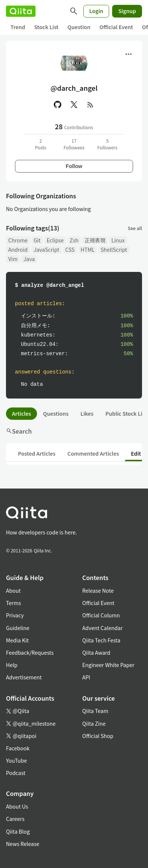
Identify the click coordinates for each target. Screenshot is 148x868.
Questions (56, 413)
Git (37, 240)
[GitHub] (58, 105)
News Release (23, 844)
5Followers (107, 144)
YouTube (16, 760)
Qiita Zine (94, 723)
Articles (21, 413)
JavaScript (47, 249)
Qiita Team (95, 711)
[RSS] (90, 105)
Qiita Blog (18, 831)
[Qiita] (21, 11)
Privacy (15, 615)
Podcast (16, 773)
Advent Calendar (102, 628)
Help (12, 665)
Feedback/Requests (30, 652)
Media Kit (17, 640)
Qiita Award (96, 652)
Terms (13, 603)
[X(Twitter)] (74, 105)
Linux (118, 240)
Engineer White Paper (108, 665)
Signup (127, 11)
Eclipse (55, 240)
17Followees (74, 144)
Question (79, 27)
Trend (18, 27)
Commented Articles (93, 453)
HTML (88, 249)
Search (19, 431)
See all (135, 228)
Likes (87, 413)
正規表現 (95, 240)
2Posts (41, 144)
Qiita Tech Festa (101, 640)
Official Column (101, 615)
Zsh (74, 240)
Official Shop (98, 736)
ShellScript (114, 249)
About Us (17, 806)
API (86, 677)
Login (96, 11)
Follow (74, 166)
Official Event (116, 27)
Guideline (18, 628)
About (13, 590)
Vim (13, 259)
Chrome (18, 240)
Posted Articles (37, 453)
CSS (70, 249)
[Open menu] (129, 54)
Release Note (98, 590)
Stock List (46, 27)
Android (18, 249)
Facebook (18, 748)
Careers (15, 819)
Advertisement (24, 677)
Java (29, 259)
